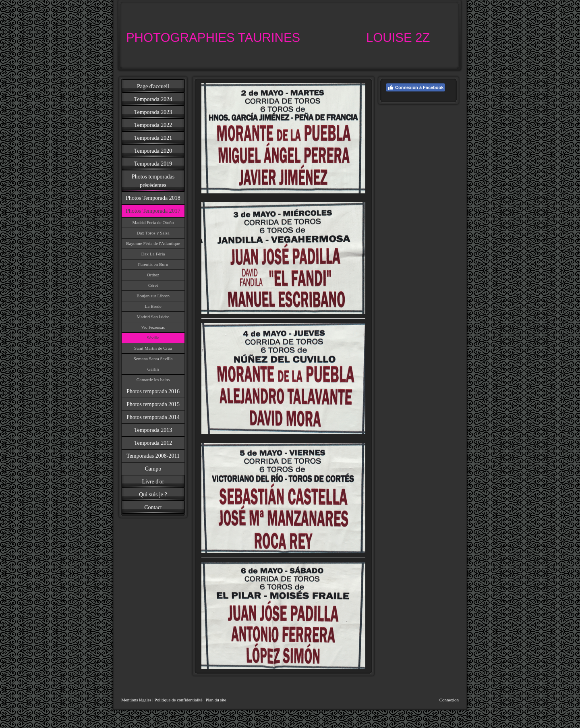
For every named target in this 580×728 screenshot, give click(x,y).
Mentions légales (136, 700)
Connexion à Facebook (415, 87)
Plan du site (216, 700)
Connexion (449, 700)
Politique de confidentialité (179, 700)
